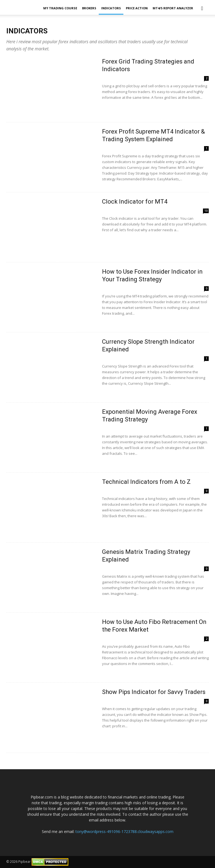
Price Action (137, 8)
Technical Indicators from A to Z (146, 482)
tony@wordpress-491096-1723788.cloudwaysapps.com (124, 831)
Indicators (111, 8)
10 (206, 211)
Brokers (89, 8)
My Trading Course (60, 8)
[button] (202, 8)
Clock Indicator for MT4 (135, 202)
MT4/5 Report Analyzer (173, 8)
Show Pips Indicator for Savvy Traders (154, 692)
